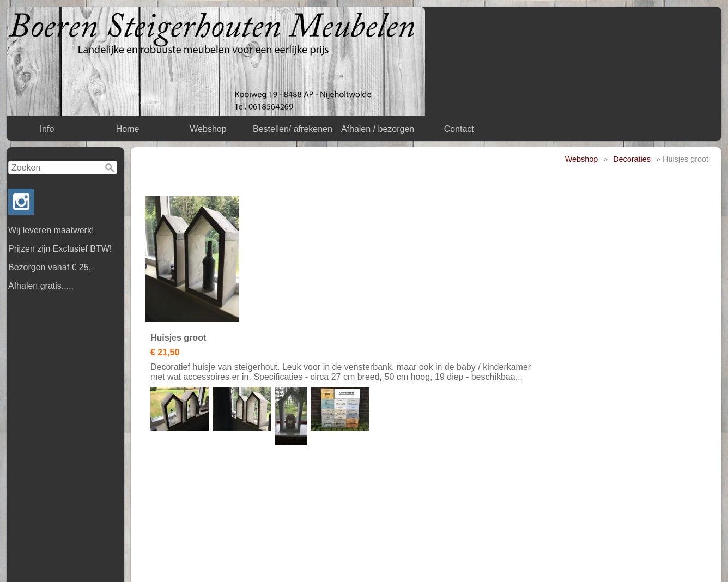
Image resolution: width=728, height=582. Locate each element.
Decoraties (632, 159)
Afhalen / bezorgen (378, 129)
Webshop (208, 129)
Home (128, 129)
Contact (459, 129)
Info (47, 129)
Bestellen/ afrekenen (293, 129)
